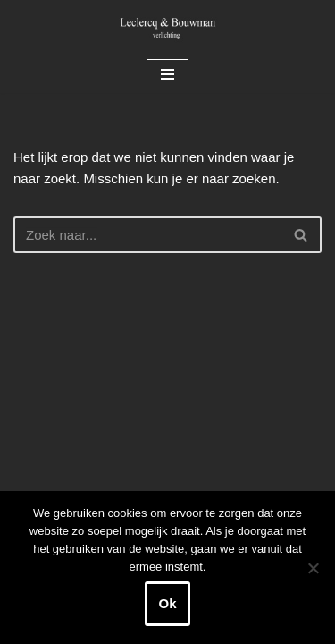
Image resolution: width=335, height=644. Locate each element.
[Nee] (313, 568)
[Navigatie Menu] (167, 74)
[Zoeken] (147, 235)
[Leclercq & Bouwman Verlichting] (168, 28)
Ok (167, 603)
